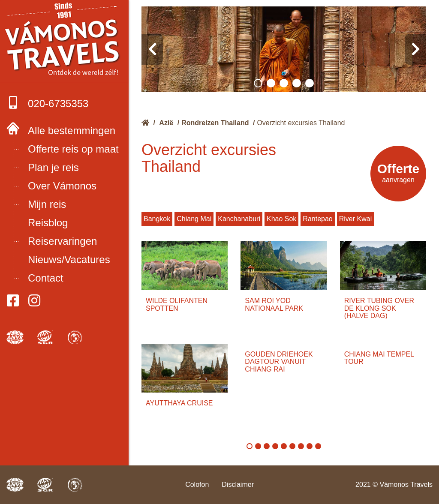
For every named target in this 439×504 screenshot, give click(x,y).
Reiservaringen (62, 241)
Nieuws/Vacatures (69, 259)
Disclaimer (238, 484)
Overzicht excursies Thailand (301, 123)
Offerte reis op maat (73, 149)
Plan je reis (53, 167)
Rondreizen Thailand (215, 123)
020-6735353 (47, 103)
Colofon (197, 484)
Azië (166, 123)
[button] (258, 83)
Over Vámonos (62, 186)
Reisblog (48, 223)
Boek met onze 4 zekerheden (65, 43)
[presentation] (152, 49)
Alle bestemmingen (72, 130)
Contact (46, 278)
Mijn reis (47, 204)
